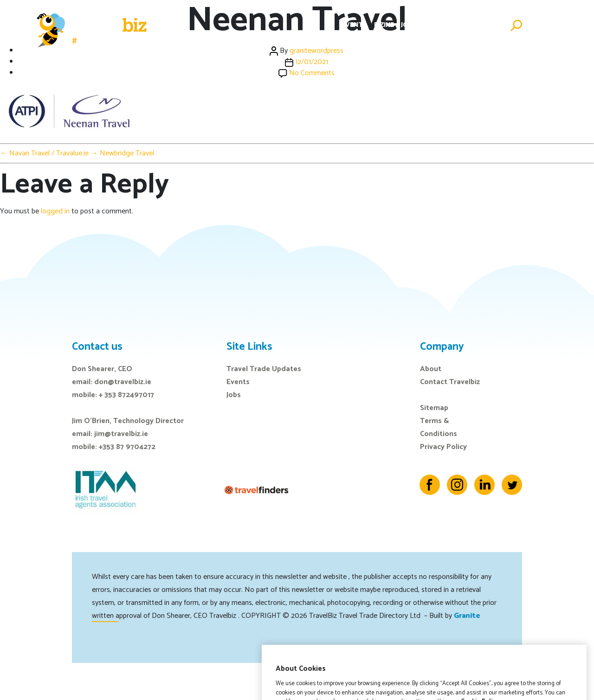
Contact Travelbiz (450, 382)
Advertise (485, 25)
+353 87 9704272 (127, 447)
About (431, 369)
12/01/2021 (312, 62)
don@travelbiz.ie (123, 382)
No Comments (312, 73)
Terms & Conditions (439, 427)
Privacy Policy (443, 447)
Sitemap (434, 408)
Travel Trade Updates (264, 369)
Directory (442, 25)
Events (354, 25)
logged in (55, 211)
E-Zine (384, 25)
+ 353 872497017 (126, 395)
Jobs (409, 25)
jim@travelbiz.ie (121, 434)
